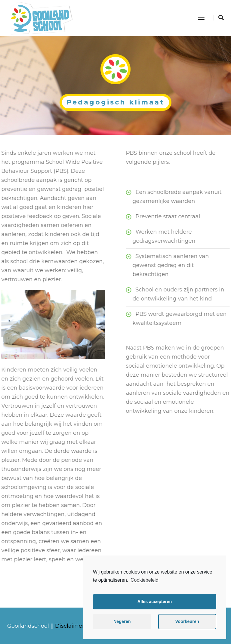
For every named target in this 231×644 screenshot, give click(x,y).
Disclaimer (70, 626)
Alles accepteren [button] (155, 602)
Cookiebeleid (145, 580)
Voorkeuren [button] (187, 621)
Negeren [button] (122, 621)
